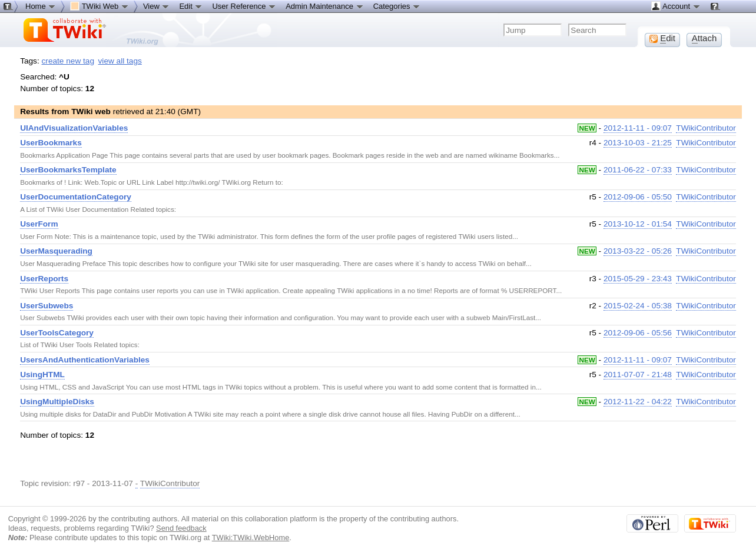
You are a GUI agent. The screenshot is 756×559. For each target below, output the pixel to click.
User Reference (244, 6)
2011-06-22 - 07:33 (638, 170)
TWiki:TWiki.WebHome (251, 538)
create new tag (68, 61)
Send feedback (181, 528)
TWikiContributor (706, 128)
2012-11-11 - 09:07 (638, 128)
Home (41, 6)
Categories (397, 6)
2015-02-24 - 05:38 (638, 306)
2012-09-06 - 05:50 (638, 197)
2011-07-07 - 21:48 (638, 375)
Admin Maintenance (325, 6)
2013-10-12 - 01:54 (638, 224)
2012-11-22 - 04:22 (638, 402)
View (157, 6)
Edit (191, 6)
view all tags (120, 61)
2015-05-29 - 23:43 (638, 279)
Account (676, 6)
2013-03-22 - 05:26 (638, 251)
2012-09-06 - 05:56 (638, 333)
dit (662, 38)
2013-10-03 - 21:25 (638, 143)
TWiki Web (100, 6)
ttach (704, 38)
